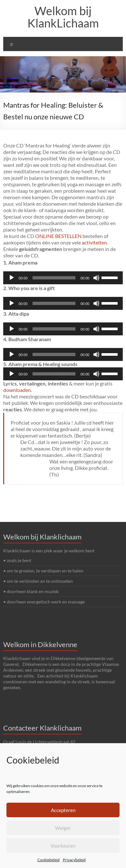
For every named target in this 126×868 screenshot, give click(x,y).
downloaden (17, 390)
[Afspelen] (12, 278)
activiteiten (94, 242)
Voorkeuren (63, 846)
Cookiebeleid (48, 860)
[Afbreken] (96, 278)
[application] (63, 278)
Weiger (63, 828)
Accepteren (63, 810)
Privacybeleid (74, 860)
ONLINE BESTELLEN (59, 236)
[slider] (54, 278)
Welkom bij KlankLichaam (63, 17)
